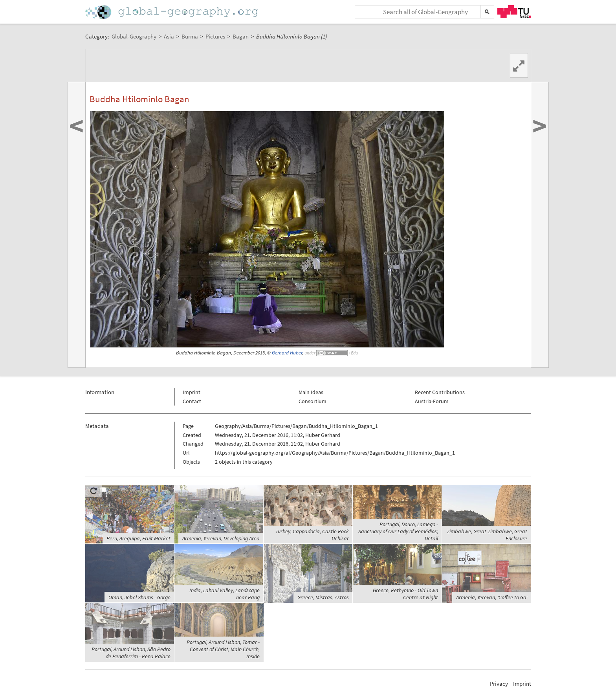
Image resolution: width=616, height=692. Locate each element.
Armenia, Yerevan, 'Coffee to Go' (492, 597)
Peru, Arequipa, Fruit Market (138, 538)
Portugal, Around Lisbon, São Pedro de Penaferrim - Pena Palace (131, 653)
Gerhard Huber (287, 353)
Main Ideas (311, 392)
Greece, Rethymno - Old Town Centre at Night (405, 594)
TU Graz (514, 11)
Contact (192, 401)
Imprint (192, 392)
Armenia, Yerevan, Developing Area (221, 538)
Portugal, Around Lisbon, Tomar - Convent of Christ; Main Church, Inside (223, 649)
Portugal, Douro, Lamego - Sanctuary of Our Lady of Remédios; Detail (398, 531)
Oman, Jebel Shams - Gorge (139, 597)
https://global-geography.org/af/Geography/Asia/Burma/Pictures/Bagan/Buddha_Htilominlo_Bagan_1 (335, 453)
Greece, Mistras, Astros (323, 597)
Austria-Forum (432, 401)
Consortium (313, 401)
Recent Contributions (440, 392)
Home (172, 12)
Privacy (499, 684)
